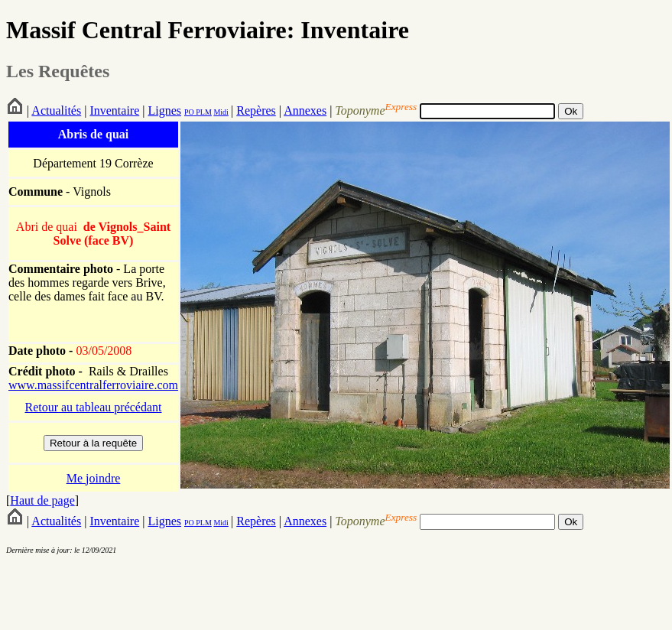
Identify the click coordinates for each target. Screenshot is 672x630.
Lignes (164, 110)
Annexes (305, 110)
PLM (203, 112)
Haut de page (42, 500)
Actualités (56, 110)
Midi (221, 112)
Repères (256, 110)
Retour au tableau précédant (93, 407)
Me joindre (94, 478)
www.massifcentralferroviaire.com (93, 385)
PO (189, 112)
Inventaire (114, 110)
